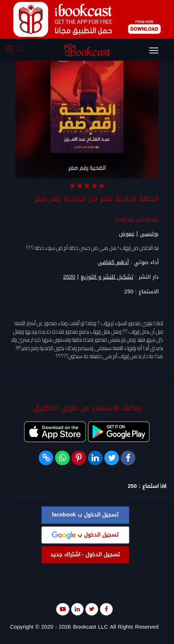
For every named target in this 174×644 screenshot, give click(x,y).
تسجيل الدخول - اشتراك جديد (85, 555)
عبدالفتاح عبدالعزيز (136, 219)
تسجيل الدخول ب (85, 515)
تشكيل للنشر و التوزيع (107, 277)
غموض (127, 234)
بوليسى (149, 234)
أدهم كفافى (113, 263)
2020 (69, 277)
